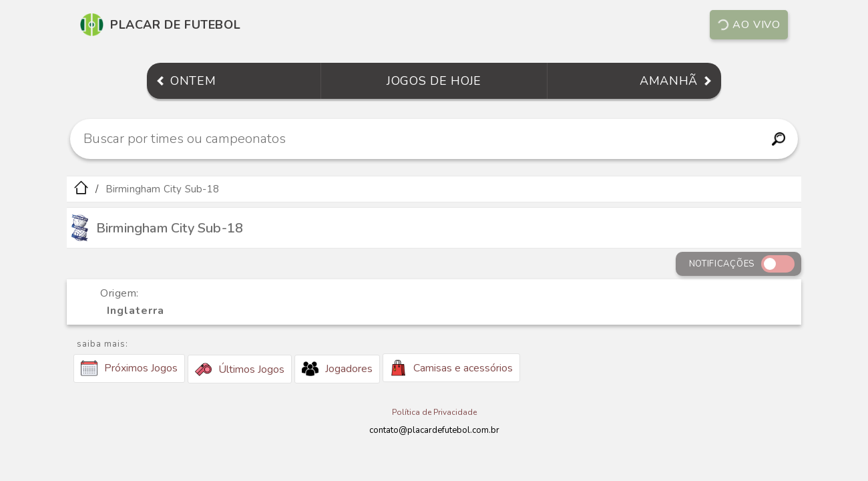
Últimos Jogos (240, 369)
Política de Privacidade (434, 412)
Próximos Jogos (129, 368)
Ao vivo (748, 25)
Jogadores (337, 369)
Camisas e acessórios (451, 368)
